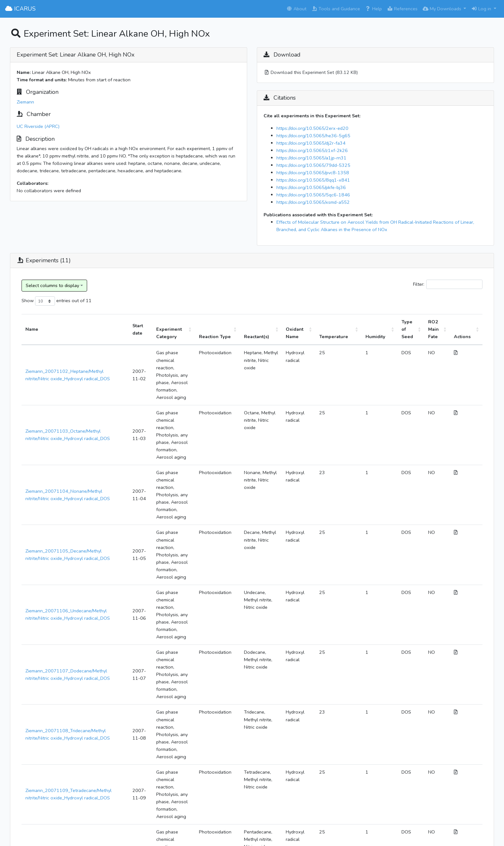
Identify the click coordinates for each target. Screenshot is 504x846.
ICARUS (20, 9)
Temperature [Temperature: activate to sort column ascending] (346, 337)
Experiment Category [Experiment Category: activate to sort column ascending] (167, 333)
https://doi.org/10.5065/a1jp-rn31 (311, 158)
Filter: (448, 284)
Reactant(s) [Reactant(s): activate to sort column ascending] (267, 337)
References (402, 9)
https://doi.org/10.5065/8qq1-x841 (313, 180)
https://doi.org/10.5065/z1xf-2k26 (312, 150)
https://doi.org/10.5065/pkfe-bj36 (311, 187)
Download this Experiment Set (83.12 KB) (311, 72)
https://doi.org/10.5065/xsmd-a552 (313, 202)
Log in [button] (482, 9)
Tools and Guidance (336, 9)
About (296, 9)
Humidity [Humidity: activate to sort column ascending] (382, 337)
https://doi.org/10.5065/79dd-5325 (313, 165)
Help (373, 9)
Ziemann (25, 102)
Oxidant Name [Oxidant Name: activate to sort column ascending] (308, 333)
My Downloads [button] (443, 9)
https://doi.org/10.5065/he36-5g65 (313, 136)
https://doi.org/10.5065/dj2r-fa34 (311, 143)
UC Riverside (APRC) (38, 126)
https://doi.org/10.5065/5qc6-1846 (313, 195)
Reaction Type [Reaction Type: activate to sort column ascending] (224, 333)
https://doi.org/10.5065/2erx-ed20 (312, 128)
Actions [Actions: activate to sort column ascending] (465, 337)
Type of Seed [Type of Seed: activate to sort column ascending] (410, 329)
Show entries (46, 301)
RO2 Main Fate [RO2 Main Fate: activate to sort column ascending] (436, 329)
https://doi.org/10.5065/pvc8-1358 (313, 173)
